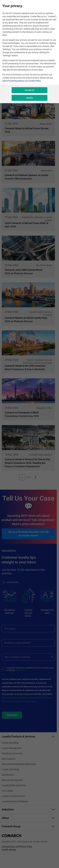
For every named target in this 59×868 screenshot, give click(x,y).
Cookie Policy (35, 81)
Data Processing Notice (13, 81)
